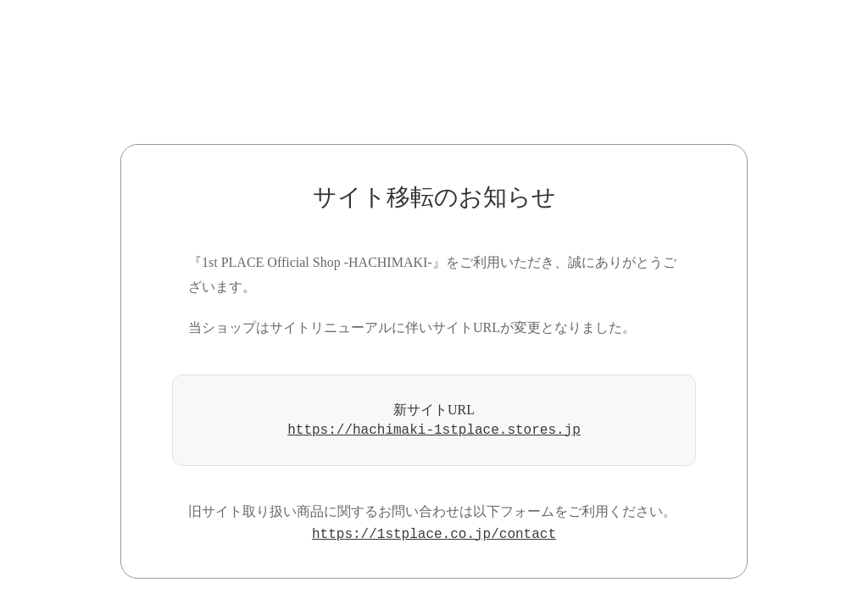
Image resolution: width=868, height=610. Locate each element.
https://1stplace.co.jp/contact (434, 535)
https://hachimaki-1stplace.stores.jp (434, 430)
